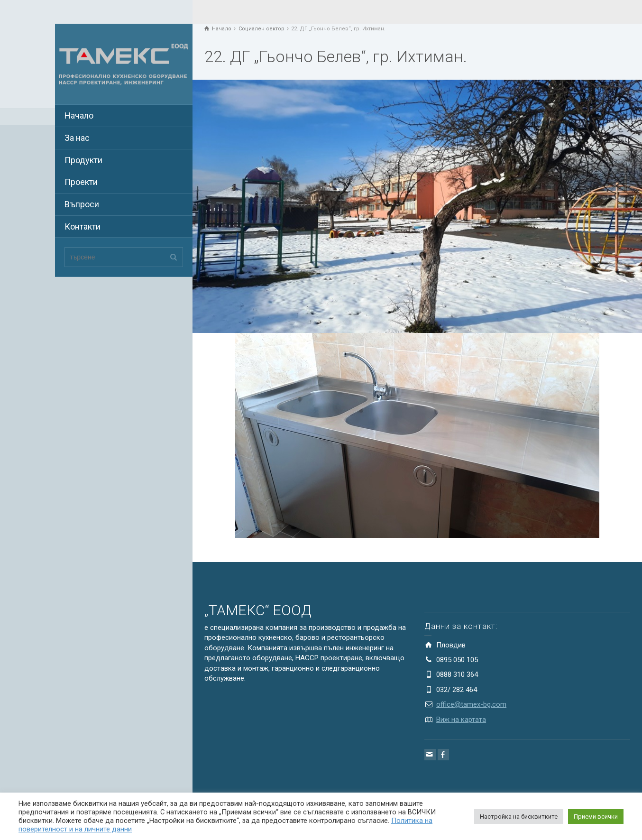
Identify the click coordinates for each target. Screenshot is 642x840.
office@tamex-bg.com (471, 704)
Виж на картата (461, 720)
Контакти (83, 226)
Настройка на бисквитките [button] (519, 817)
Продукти (83, 160)
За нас (77, 138)
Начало (79, 115)
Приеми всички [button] (596, 817)
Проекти (81, 182)
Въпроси (82, 204)
